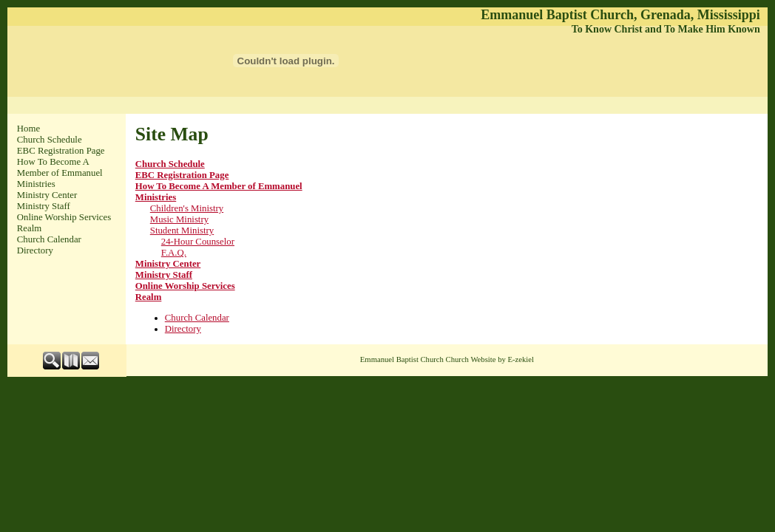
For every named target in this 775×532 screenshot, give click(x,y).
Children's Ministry (187, 208)
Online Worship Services (64, 217)
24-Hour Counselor (198, 242)
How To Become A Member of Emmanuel (60, 167)
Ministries (36, 184)
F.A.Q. (174, 253)
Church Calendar (49, 239)
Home (28, 129)
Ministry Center (47, 195)
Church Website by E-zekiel (490, 359)
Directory (35, 250)
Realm (29, 228)
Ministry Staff (44, 206)
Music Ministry (179, 219)
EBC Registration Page (61, 151)
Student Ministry (182, 231)
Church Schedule (50, 140)
